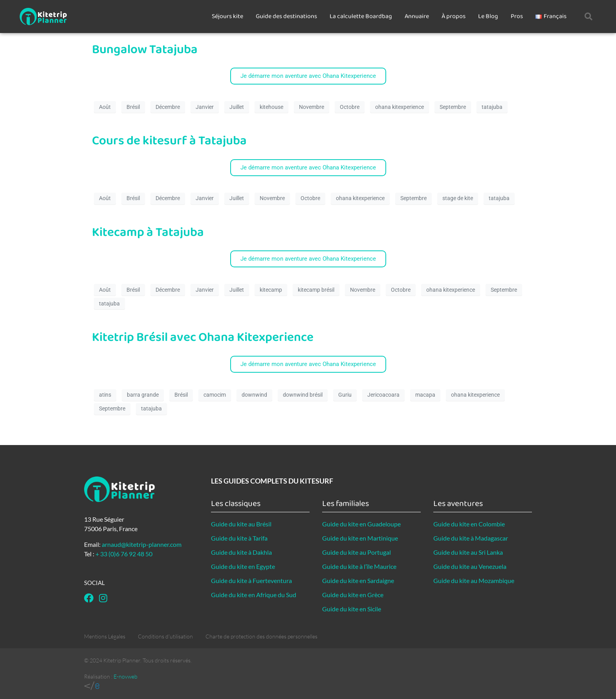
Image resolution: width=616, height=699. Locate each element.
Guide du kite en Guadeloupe (361, 524)
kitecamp (271, 290)
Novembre (312, 107)
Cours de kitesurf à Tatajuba (169, 141)
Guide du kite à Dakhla (241, 552)
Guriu (345, 395)
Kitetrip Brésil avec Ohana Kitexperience (203, 338)
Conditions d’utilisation (165, 636)
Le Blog (488, 16)
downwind (254, 395)
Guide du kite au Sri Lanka (468, 552)
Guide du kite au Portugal (357, 552)
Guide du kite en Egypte (243, 566)
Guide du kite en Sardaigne (358, 580)
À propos (454, 16)
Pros (517, 16)
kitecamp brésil (316, 290)
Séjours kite (227, 16)
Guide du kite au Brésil (241, 524)
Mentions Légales (105, 636)
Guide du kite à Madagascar (471, 538)
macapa (425, 395)
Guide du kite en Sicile (352, 609)
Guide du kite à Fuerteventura (251, 580)
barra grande (143, 395)
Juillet (237, 107)
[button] (588, 17)
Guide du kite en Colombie (469, 524)
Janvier (205, 107)
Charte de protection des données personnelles (261, 636)
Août (105, 107)
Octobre (350, 107)
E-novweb (126, 676)
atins (105, 395)
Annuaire (417, 16)
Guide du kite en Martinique (360, 538)
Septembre (453, 107)
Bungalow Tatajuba (145, 50)
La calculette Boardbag (361, 16)
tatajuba (492, 107)
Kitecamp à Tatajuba (148, 233)
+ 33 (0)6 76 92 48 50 (124, 554)
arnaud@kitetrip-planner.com (142, 544)
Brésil (133, 107)
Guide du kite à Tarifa (239, 538)
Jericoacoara (383, 395)
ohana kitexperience (400, 107)
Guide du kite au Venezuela (470, 566)
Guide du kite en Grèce (353, 595)
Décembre (168, 107)
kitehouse (271, 107)
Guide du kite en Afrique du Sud (254, 595)
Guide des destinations (286, 16)
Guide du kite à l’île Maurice (359, 566)
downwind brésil (303, 395)
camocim (215, 395)
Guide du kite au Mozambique (474, 580)
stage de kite (458, 198)
